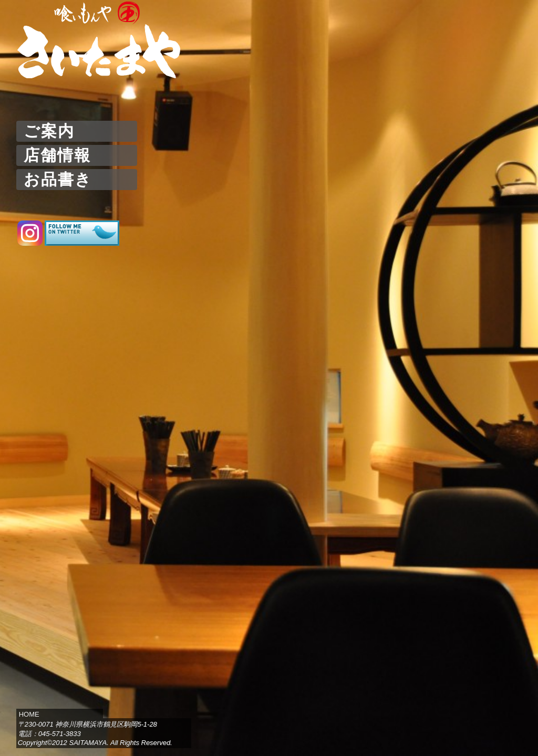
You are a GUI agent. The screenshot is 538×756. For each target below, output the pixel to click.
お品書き (58, 179)
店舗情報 (57, 155)
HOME (29, 714)
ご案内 (49, 131)
